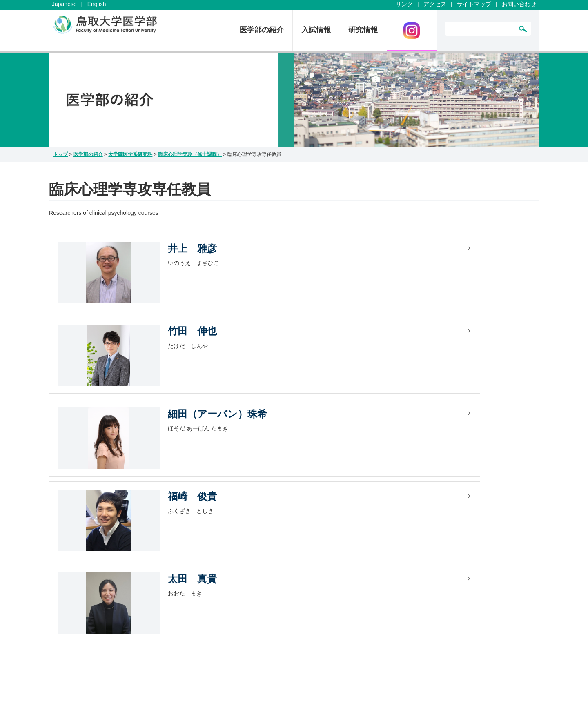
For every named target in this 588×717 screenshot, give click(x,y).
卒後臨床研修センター (339, 536)
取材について (237, 562)
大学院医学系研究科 (130, 154)
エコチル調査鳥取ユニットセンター (464, 553)
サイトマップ (474, 4)
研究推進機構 (327, 562)
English (97, 4)
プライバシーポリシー (248, 553)
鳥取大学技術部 (439, 536)
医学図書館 (433, 528)
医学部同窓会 (436, 545)
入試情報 (316, 30)
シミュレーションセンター (345, 545)
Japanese (64, 4)
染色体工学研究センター (342, 570)
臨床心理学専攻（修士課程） (190, 154)
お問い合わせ (519, 4)
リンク (404, 4)
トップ (60, 154)
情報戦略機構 (328, 579)
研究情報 (363, 30)
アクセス (435, 4)
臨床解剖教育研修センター (344, 553)
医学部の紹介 (262, 30)
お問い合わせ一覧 (243, 528)
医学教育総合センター (339, 528)
